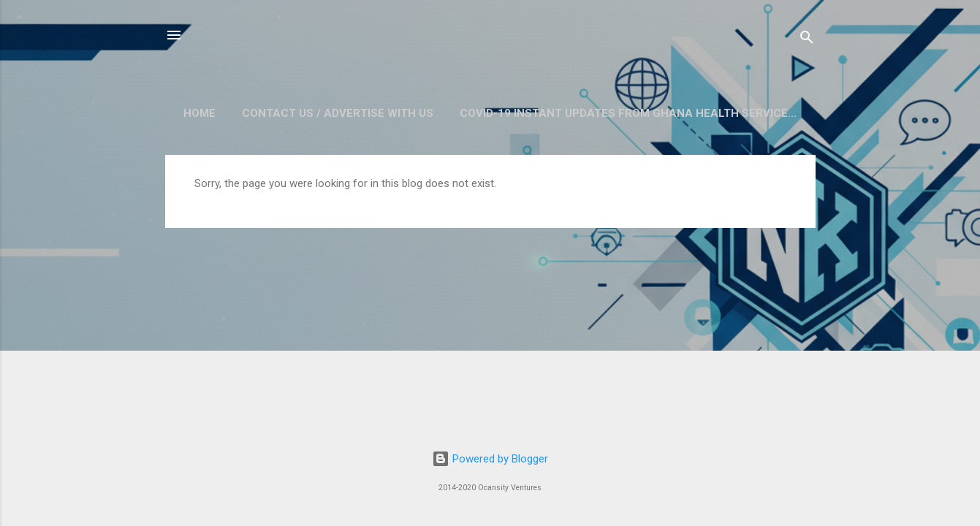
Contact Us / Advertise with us (338, 113)
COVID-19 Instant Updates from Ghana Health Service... (628, 113)
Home (200, 113)
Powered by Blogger (490, 459)
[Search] (807, 40)
